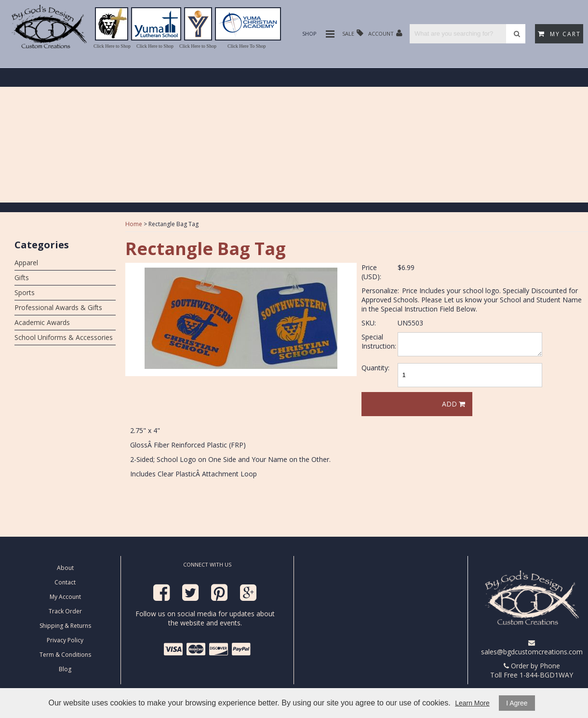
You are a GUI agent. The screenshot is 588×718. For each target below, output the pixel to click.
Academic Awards (42, 322)
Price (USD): (371, 272)
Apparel (26, 263)
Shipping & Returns (65, 626)
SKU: (369, 323)
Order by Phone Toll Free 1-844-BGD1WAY (532, 670)
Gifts (22, 278)
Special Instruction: (379, 341)
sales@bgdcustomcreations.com (532, 648)
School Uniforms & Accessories (64, 337)
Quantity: (375, 368)
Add (454, 404)
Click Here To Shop (247, 46)
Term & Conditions (65, 655)
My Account (65, 597)
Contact (65, 582)
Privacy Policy (65, 640)
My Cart (559, 34)
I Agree (517, 703)
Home (134, 224)
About (65, 568)
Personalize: (380, 291)
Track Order (65, 611)
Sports (25, 292)
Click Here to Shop (112, 46)
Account (385, 33)
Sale (353, 33)
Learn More (472, 703)
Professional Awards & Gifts (58, 307)
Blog (65, 669)
